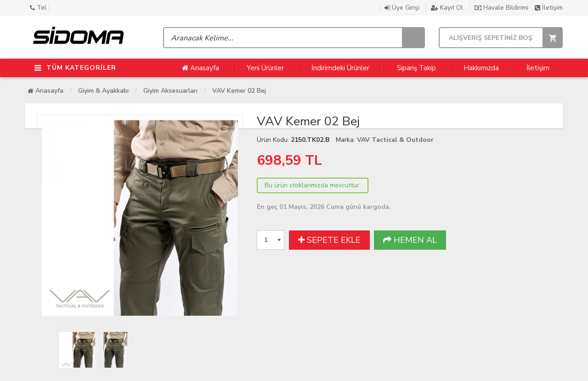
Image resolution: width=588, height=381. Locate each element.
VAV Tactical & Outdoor (395, 140)
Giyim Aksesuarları (170, 91)
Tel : (40, 8)
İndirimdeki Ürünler (340, 68)
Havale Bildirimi (502, 8)
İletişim (549, 8)
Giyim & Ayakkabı (103, 91)
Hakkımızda (481, 68)
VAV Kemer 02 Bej (239, 91)
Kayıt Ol (448, 8)
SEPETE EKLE (329, 240)
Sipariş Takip (416, 68)
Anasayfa (201, 68)
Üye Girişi (403, 8)
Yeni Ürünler (265, 68)
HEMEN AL (410, 240)
